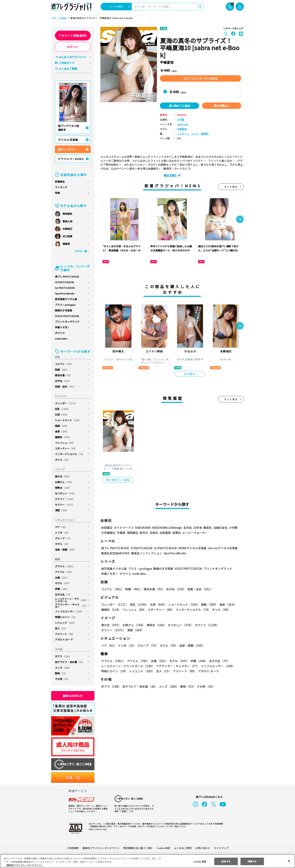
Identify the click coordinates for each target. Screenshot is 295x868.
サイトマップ (221, 848)
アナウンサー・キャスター (71, 606)
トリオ (62, 533)
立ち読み (190, 374)
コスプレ (64, 364)
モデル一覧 (81, 251)
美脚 (62, 426)
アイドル (64, 572)
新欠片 (144, 533)
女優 (62, 578)
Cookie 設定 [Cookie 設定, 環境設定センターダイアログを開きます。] (200, 861)
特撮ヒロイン (66, 617)
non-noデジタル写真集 (220, 548)
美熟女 (63, 488)
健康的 (63, 437)
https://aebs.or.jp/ (97, 829)
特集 (57, 193)
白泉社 (154, 533)
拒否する (226, 861)
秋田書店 (107, 528)
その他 (62, 679)
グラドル (65, 566)
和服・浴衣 (66, 387)
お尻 (62, 415)
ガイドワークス (124, 528)
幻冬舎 (197, 528)
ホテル (62, 544)
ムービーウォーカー (195, 533)
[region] (147, 861)
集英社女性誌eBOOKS (115, 553)
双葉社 (177, 533)
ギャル (62, 460)
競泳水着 (64, 375)
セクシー (65, 505)
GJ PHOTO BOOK (65, 288)
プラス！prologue (65, 305)
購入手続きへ (222, 106)
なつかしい (66, 493)
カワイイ (65, 499)
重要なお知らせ (73, 696)
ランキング (61, 187)
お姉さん (64, 482)
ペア (61, 527)
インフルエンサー (69, 611)
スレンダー (66, 403)
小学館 (181, 120)
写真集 (63, 18)
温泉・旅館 (66, 550)
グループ (64, 538)
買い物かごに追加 (179, 106)
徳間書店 (132, 533)
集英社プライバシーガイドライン (101, 848)
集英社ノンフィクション (146, 553)
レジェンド (66, 623)
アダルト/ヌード (64, 639)
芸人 (61, 628)
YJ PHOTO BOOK (65, 282)
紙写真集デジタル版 (66, 299)
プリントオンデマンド (67, 322)
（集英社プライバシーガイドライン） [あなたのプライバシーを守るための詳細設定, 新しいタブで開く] (24, 865)
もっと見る (231, 187)
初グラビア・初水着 (70, 662)
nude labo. (61, 339)
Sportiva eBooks (65, 293)
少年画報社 (108, 533)
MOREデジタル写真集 (190, 548)
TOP (53, 18)
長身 (62, 431)
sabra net (182, 124)
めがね (63, 381)
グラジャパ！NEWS (71, 159)
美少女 (63, 476)
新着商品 (60, 182)
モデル (63, 583)
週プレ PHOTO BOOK (67, 277)
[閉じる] (289, 861)
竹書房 (121, 533)
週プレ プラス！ (67, 149)
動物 (61, 673)
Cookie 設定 (163, 848)
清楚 (62, 510)
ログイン (73, 47)
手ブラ (63, 656)
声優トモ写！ (62, 327)
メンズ (63, 668)
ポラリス (60, 333)
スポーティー (66, 448)
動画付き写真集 (63, 310)
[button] (240, 220)
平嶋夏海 (182, 129)
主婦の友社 (220, 528)
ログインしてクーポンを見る (201, 78)
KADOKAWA (143, 528)
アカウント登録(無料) (73, 36)
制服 (62, 370)
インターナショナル (70, 454)
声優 (62, 589)
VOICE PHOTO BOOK (67, 316)
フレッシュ (65, 443)
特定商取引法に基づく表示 (138, 848)
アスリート (65, 634)
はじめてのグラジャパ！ (73, 57)
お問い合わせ (202, 848)
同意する (252, 861)
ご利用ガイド (67, 63)
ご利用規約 (73, 848)
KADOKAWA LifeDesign (167, 528)
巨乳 (63, 409)
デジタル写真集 (68, 140)
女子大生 (64, 594)
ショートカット (68, 420)
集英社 (207, 528)
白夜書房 (165, 533)
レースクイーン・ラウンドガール (71, 600)
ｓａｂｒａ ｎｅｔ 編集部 (193, 134)
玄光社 (187, 528)
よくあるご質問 (68, 69)
